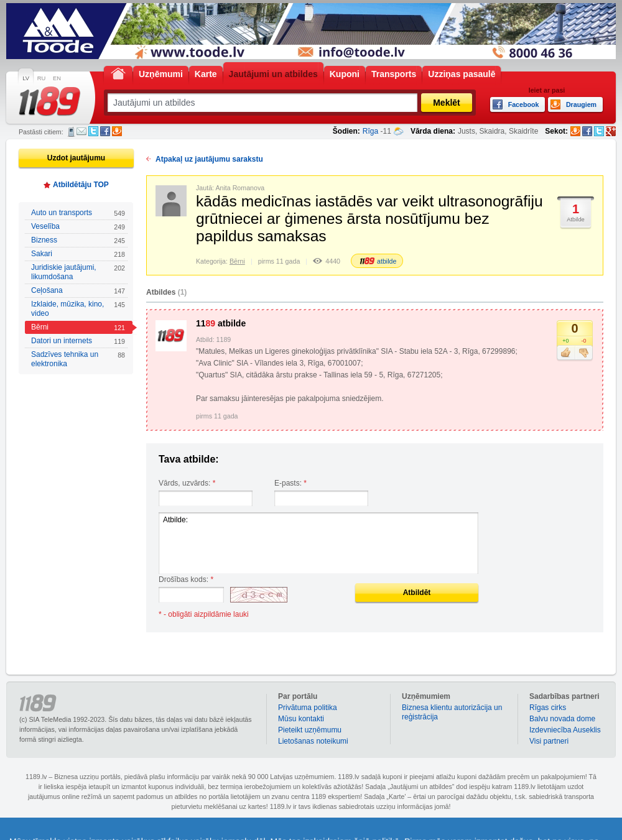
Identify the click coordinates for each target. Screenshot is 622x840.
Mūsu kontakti (301, 719)
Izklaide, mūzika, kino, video (78, 309)
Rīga (370, 131)
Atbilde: (318, 543)
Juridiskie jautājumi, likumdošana (78, 272)
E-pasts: (290, 483)
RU (41, 78)
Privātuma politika (308, 708)
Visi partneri (549, 741)
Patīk (566, 353)
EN (57, 78)
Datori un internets (78, 341)
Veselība (78, 227)
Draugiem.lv (117, 131)
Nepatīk (584, 353)
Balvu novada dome (562, 719)
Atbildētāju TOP (81, 185)
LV (26, 78)
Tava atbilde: (189, 459)
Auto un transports (78, 213)
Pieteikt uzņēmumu (310, 730)
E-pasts (81, 131)
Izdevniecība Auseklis (565, 730)
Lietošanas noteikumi (313, 741)
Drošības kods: (186, 579)
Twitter (93, 131)
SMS (71, 132)
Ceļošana (78, 291)
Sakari (78, 254)
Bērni (78, 327)
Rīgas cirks (548, 708)
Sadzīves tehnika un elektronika (78, 359)
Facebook (105, 131)
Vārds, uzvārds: (187, 483)
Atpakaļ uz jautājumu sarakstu (209, 159)
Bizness (78, 240)
